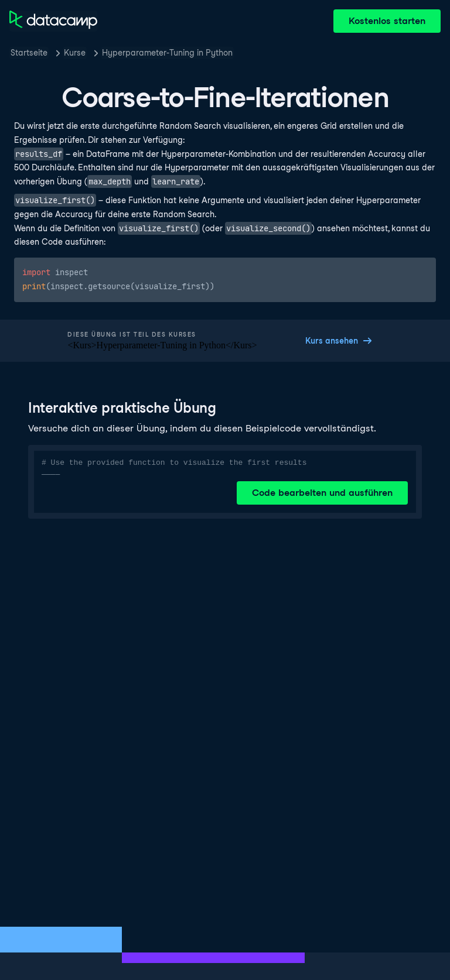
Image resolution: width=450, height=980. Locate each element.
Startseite (29, 53)
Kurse (75, 53)
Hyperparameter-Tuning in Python (167, 53)
